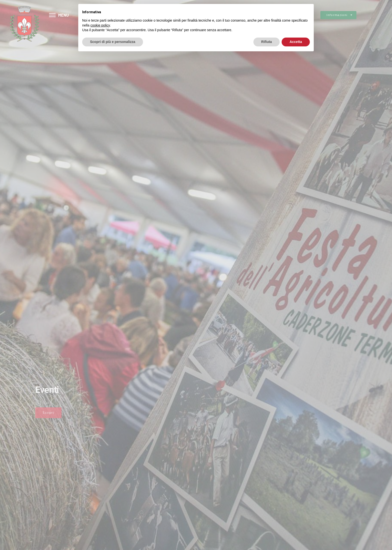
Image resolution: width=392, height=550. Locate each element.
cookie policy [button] (100, 25)
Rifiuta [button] (267, 42)
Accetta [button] (296, 42)
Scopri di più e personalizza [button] (113, 42)
